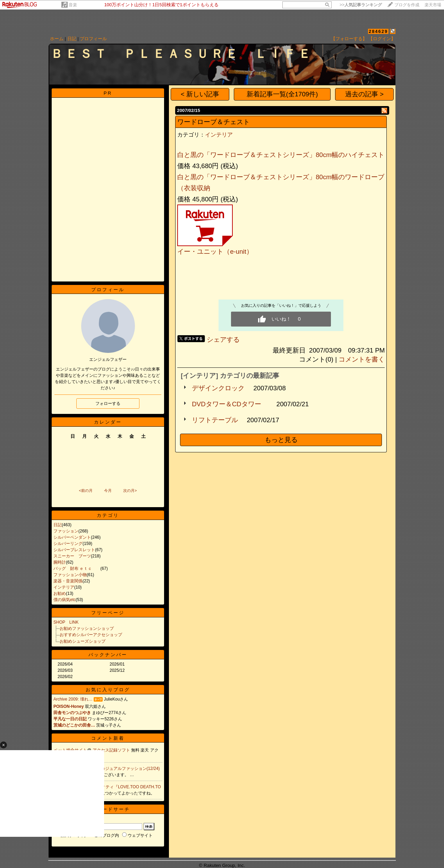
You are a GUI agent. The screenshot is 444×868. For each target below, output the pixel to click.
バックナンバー (108, 655)
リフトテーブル (215, 420)
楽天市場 (433, 5)
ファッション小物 (70, 575)
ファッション (66, 531)
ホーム (57, 39)
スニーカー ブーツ (72, 556)
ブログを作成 (407, 5)
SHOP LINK (66, 622)
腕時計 (60, 562)
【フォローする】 (349, 39)
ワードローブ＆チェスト (214, 122)
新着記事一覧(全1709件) (282, 94)
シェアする (223, 340)
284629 (378, 31)
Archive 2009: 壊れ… (73, 699)
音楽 (73, 5)
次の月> (130, 491)
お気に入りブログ (108, 690)
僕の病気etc (65, 600)
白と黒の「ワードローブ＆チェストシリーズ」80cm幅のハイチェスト (281, 155)
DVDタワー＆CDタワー (230, 404)
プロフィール (93, 39)
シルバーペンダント (72, 537)
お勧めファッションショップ (87, 628)
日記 (72, 39)
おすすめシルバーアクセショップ (91, 635)
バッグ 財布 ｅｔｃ (77, 568)
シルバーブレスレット (74, 550)
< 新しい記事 (200, 94)
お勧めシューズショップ (83, 641)
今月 (108, 491)
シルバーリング (68, 544)
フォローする (108, 403)
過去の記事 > (364, 94)
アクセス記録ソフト (112, 750)
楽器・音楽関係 (68, 581)
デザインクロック (218, 388)
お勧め (60, 593)
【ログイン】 (382, 39)
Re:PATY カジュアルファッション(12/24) (120, 769)
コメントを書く (362, 359)
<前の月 (86, 491)
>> (361, 5)
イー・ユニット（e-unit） (215, 251)
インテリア (64, 587)
